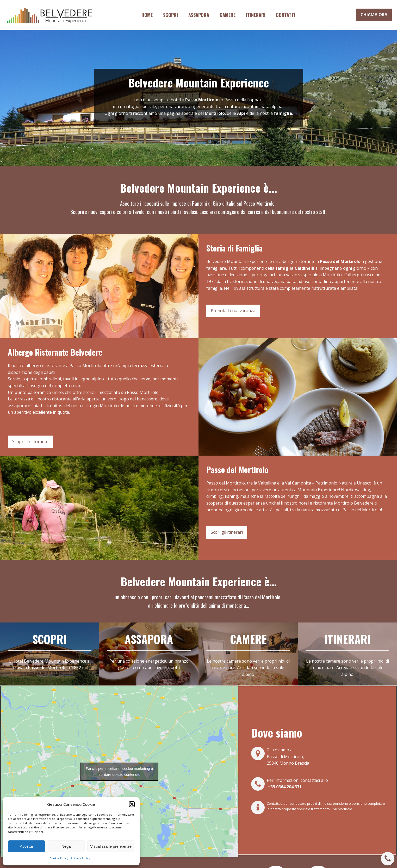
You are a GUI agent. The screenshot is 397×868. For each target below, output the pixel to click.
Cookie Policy (59, 858)
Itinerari (256, 15)
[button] (132, 804)
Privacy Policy (80, 858)
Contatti (286, 15)
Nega (66, 846)
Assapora (199, 15)
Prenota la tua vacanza (233, 311)
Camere (228, 15)
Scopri (170, 15)
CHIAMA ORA (374, 15)
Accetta (26, 846)
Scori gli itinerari (227, 532)
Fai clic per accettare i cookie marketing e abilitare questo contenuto (120, 772)
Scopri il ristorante (30, 442)
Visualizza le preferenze (111, 846)
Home (147, 15)
